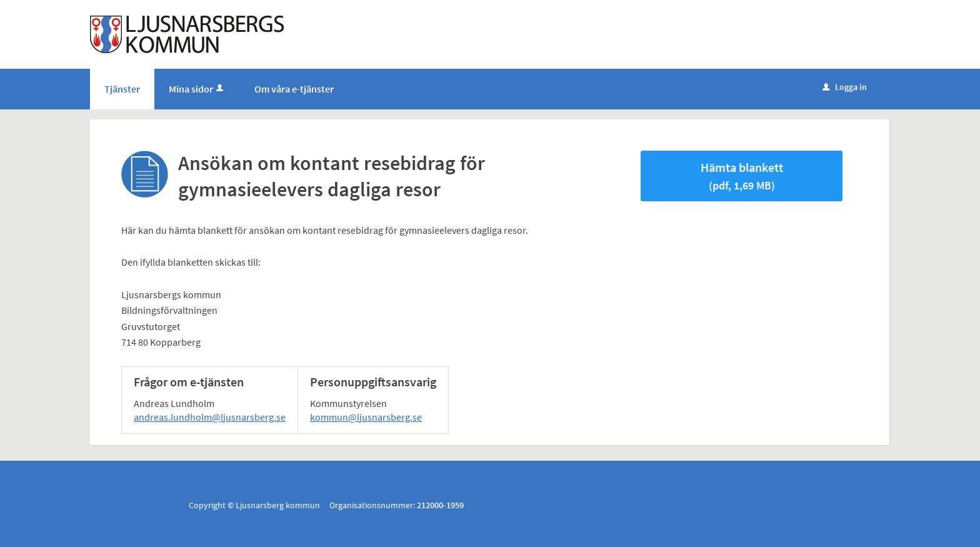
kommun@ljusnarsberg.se (366, 417)
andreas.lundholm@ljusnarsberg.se (210, 417)
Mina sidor (197, 89)
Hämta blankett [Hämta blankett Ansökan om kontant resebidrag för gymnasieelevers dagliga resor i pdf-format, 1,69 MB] (742, 176)
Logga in (845, 87)
